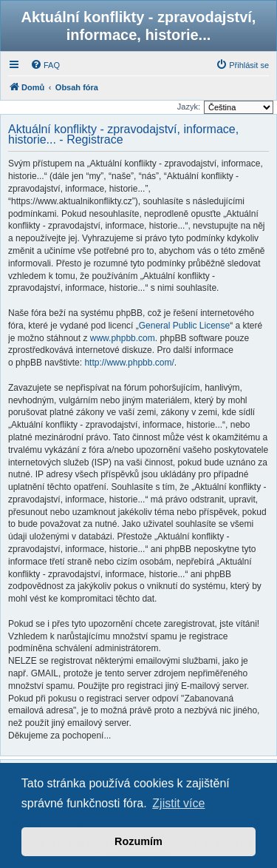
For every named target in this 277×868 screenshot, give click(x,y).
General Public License (184, 326)
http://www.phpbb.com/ (129, 363)
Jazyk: (189, 107)
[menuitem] (45, 65)
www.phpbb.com (123, 338)
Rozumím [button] (138, 841)
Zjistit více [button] (178, 803)
